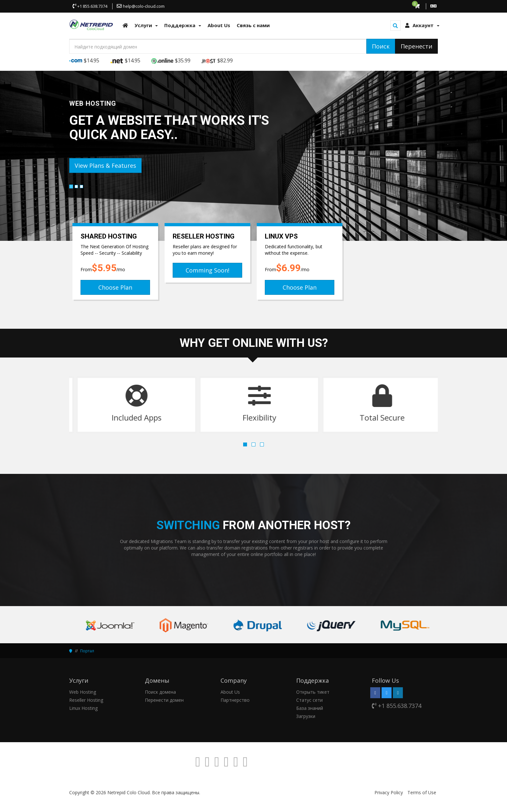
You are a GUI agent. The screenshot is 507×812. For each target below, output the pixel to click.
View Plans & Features (105, 166)
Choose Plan (115, 287)
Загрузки (306, 716)
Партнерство (235, 700)
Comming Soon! (207, 270)
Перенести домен (164, 700)
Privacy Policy (389, 792)
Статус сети (309, 700)
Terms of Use (422, 792)
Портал (87, 651)
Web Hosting (83, 692)
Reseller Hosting (86, 700)
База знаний (310, 708)
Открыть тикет (313, 692)
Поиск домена (160, 692)
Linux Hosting (83, 708)
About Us (230, 692)
